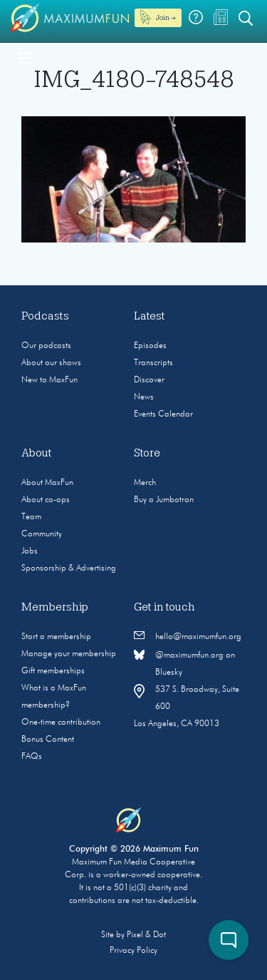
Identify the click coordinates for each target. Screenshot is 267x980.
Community (42, 534)
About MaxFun (47, 483)
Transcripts (153, 363)
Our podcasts (46, 346)
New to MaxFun (49, 380)
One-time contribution (61, 723)
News (144, 397)
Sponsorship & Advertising (69, 568)
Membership (55, 607)
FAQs (32, 757)
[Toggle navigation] (25, 57)
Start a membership (56, 637)
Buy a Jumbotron (164, 500)
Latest (150, 316)
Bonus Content (48, 740)
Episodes (150, 346)
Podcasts (45, 316)
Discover (149, 380)
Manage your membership (69, 654)
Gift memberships (53, 671)
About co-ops (46, 500)
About (37, 453)
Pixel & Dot (146, 935)
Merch (145, 483)
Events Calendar (163, 414)
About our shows (51, 363)
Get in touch (164, 607)
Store (147, 453)
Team (31, 517)
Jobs (30, 551)
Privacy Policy (133, 951)
